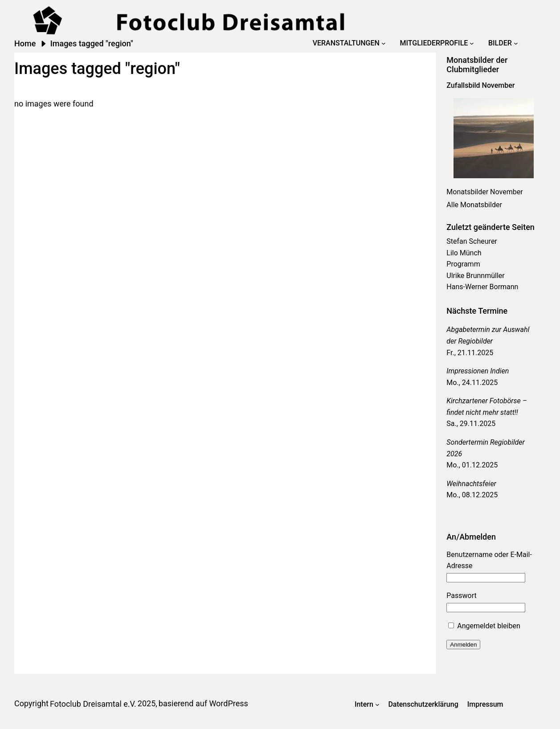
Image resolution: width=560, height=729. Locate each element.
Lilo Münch (464, 253)
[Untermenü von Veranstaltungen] (384, 43)
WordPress (228, 703)
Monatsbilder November (484, 192)
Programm (463, 264)
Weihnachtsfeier (471, 484)
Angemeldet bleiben (484, 626)
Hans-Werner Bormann (482, 287)
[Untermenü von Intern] (377, 704)
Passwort (461, 596)
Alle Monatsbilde (473, 205)
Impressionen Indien (478, 371)
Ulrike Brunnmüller (475, 276)
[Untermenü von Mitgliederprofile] (472, 43)
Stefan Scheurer (472, 241)
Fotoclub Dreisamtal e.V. (93, 704)
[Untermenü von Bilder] (516, 43)
